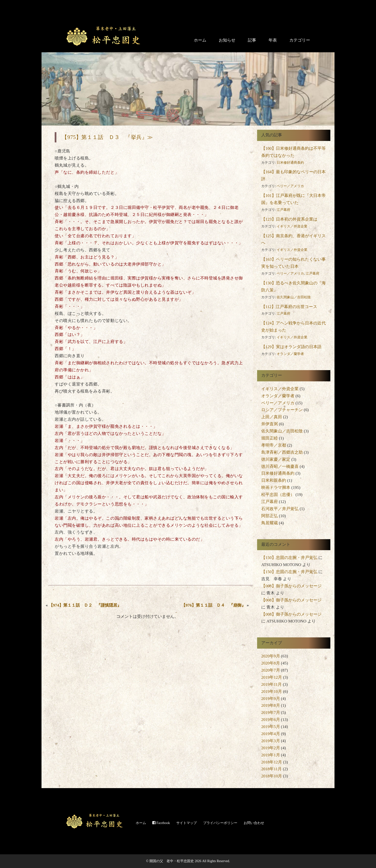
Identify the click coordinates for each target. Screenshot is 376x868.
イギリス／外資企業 (292, 226)
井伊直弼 (270, 424)
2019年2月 (271, 748)
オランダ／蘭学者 (290, 354)
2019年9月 (271, 699)
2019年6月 (271, 720)
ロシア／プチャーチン (282, 410)
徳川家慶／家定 (276, 459)
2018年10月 (272, 776)
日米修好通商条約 (290, 163)
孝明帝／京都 (274, 445)
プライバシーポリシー (220, 823)
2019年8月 (271, 705)
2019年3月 (271, 741)
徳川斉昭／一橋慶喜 (280, 466)
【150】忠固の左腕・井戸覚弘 (289, 558)
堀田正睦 (270, 438)
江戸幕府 (283, 210)
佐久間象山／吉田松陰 (294, 297)
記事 (252, 40)
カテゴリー (300, 40)
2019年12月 (272, 677)
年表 (273, 40)
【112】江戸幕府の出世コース (289, 307)
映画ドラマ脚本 (276, 488)
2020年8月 (271, 663)
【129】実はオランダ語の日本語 (291, 347)
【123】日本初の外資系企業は (289, 219)
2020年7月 (271, 670)
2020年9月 (271, 656)
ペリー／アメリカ (290, 186)
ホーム (200, 40)
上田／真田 (272, 417)
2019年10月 (272, 691)
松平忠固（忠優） (278, 495)
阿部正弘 (270, 516)
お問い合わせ (254, 823)
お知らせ (227, 40)
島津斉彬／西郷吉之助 (282, 452)
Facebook (161, 823)
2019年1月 (271, 755)
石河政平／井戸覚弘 (280, 509)
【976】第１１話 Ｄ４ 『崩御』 (214, 605)
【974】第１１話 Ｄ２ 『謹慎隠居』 (85, 605)
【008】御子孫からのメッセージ (291, 586)
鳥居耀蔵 (270, 523)
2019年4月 (271, 734)
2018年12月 (272, 762)
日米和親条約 (274, 480)
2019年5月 (271, 727)
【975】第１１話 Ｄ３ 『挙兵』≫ (107, 137)
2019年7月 (271, 713)
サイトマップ (187, 823)
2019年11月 (272, 684)
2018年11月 (272, 769)
